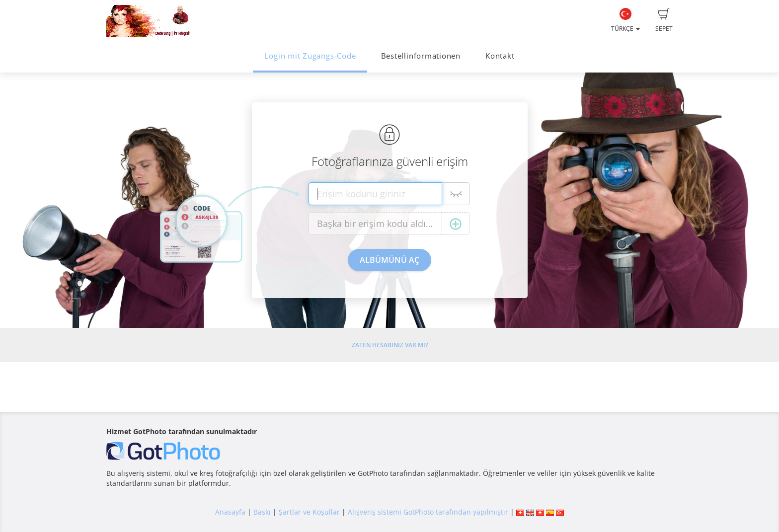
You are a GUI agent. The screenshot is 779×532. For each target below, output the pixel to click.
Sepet (664, 20)
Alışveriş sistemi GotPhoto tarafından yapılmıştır (428, 512)
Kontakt (500, 56)
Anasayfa (230, 512)
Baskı (262, 512)
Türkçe (625, 20)
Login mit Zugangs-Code (310, 56)
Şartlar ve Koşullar (309, 512)
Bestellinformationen (421, 56)
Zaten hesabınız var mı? (390, 345)
